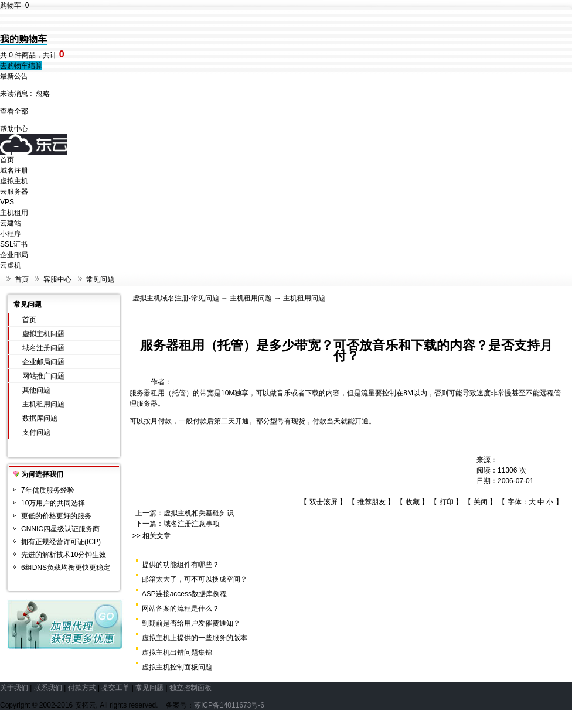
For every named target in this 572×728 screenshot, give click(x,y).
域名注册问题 (43, 348)
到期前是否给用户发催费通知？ (191, 623)
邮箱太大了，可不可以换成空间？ (195, 579)
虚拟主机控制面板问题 (177, 667)
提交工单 (115, 688)
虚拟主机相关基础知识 (199, 513)
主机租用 (14, 213)
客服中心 (57, 279)
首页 (7, 160)
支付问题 (36, 432)
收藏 (413, 502)
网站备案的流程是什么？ (181, 609)
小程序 (11, 234)
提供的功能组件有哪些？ (181, 565)
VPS (7, 202)
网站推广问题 (43, 376)
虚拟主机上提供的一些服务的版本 (195, 638)
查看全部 (14, 111)
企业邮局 (14, 255)
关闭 (481, 502)
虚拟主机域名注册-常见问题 (176, 298)
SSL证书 (14, 244)
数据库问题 (40, 418)
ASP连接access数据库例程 (184, 594)
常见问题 (100, 279)
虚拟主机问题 (43, 334)
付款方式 (82, 688)
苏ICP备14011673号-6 (229, 705)
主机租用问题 (43, 404)
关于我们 (14, 688)
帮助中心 (14, 129)
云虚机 (11, 265)
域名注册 (14, 170)
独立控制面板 (190, 688)
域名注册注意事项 (192, 524)
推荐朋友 (372, 502)
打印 (447, 502)
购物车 (14, 5)
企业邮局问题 (43, 362)
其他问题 (36, 390)
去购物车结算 (21, 66)
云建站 (11, 223)
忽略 (43, 94)
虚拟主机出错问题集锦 (177, 652)
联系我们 (48, 688)
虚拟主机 (14, 181)
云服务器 (14, 192)
